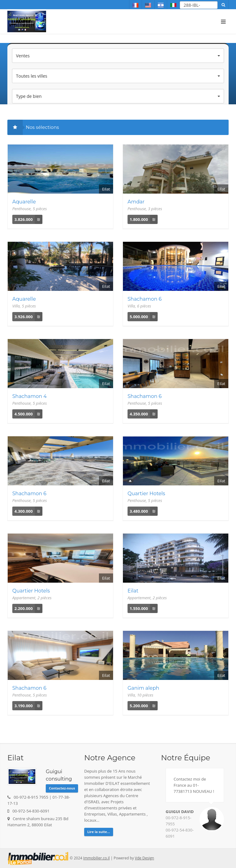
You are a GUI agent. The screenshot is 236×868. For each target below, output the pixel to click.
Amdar (136, 202)
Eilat (133, 591)
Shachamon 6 (145, 299)
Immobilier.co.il (96, 858)
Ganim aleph (143, 688)
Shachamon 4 (29, 396)
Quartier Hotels (146, 494)
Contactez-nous (62, 788)
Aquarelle (24, 202)
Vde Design (144, 858)
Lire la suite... (99, 832)
